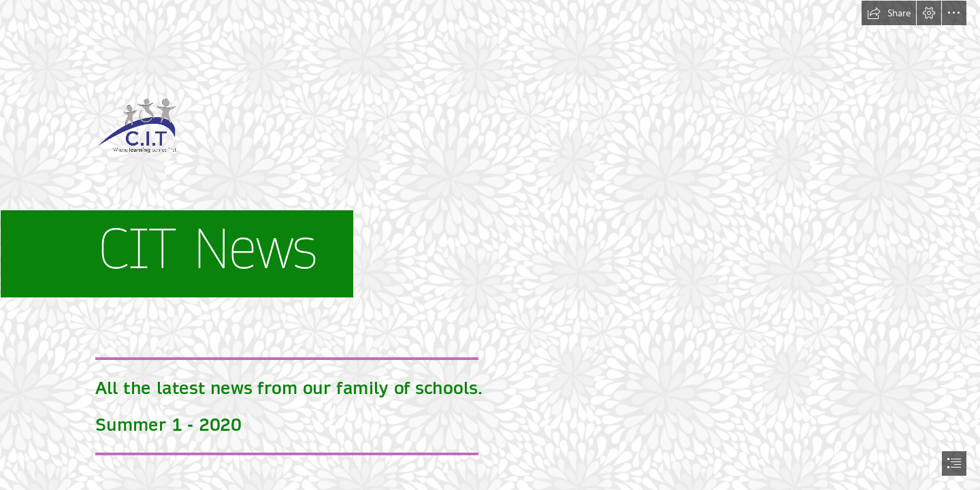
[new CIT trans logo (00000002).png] (490, 159)
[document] (490, 245)
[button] (889, 13)
